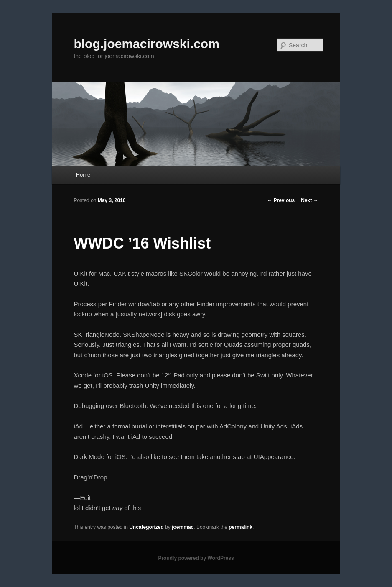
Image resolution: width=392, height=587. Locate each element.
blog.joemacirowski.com (146, 44)
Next (309, 200)
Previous (281, 200)
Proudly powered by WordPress (196, 558)
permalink (241, 527)
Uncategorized (146, 527)
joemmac (183, 527)
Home (83, 175)
